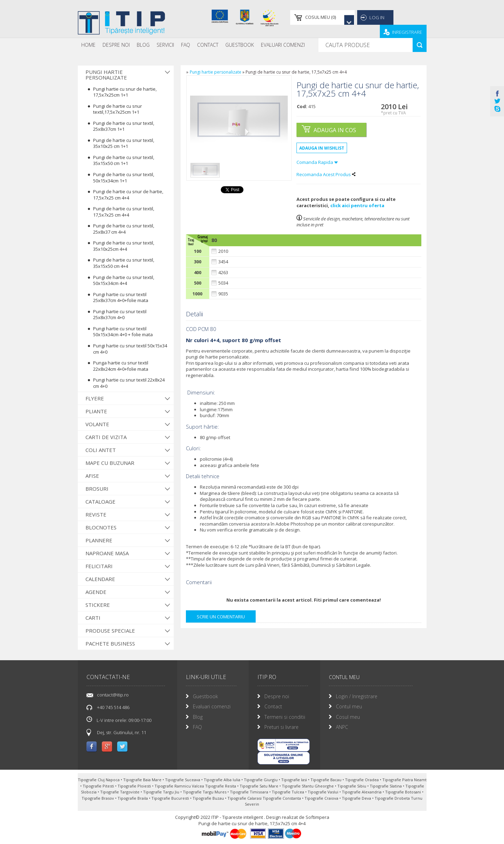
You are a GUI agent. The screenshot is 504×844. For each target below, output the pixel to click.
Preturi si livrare (281, 727)
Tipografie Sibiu (352, 786)
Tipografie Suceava (183, 780)
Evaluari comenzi (212, 706)
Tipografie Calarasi (245, 798)
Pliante (96, 411)
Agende (96, 592)
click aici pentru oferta (357, 205)
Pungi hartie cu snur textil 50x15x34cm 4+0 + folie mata (123, 332)
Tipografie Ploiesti (135, 786)
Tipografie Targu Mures (205, 792)
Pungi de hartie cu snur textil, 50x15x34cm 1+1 (124, 178)
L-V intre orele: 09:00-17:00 (119, 720)
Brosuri (97, 489)
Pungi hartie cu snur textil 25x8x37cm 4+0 (120, 315)
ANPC (342, 727)
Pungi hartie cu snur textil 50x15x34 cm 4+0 (130, 349)
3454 (223, 262)
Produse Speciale (110, 631)
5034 (223, 283)
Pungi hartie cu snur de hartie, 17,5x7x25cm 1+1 (125, 92)
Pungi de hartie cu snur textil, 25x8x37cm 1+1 (124, 126)
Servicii (165, 45)
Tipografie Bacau (326, 780)
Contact (208, 45)
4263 (223, 273)
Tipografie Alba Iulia (223, 780)
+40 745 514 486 (113, 707)
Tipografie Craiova (322, 798)
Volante (97, 424)
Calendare (100, 579)
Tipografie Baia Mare (143, 780)
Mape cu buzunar (110, 463)
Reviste (96, 514)
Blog (143, 45)
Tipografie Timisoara (250, 792)
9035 (223, 294)
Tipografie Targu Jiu (162, 792)
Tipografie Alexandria (362, 792)
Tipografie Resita (221, 786)
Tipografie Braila (133, 798)
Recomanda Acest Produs (326, 174)
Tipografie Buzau (209, 798)
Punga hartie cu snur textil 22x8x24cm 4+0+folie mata (121, 366)
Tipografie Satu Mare (259, 786)
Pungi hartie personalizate (106, 75)
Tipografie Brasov (98, 798)
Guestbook (240, 45)
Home (88, 45)
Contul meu (349, 706)
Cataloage (100, 502)
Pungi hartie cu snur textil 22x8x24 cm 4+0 (129, 383)
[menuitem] (88, 45)
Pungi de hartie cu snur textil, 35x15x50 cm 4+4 (124, 263)
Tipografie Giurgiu (261, 780)
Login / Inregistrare (357, 696)
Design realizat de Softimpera (298, 817)
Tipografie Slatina (386, 786)
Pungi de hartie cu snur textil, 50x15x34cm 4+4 (124, 280)
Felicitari (99, 566)
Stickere (98, 605)
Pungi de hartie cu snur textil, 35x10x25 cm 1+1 (124, 143)
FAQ (186, 45)
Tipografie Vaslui (324, 792)
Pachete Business (110, 643)
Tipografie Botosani (404, 792)
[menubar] (193, 45)
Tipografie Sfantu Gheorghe (308, 786)
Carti (93, 618)
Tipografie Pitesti (99, 786)
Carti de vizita (106, 437)
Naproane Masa (107, 553)
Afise (92, 476)
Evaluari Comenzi (283, 45)
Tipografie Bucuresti (171, 798)
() (307, 17)
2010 (223, 251)
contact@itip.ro (113, 695)
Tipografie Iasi (295, 780)
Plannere (99, 540)
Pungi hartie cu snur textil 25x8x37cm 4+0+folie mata (121, 297)
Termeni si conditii (285, 717)
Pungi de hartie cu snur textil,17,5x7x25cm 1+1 (118, 109)
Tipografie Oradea (362, 780)
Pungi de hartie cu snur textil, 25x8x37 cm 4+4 (124, 229)
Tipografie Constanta (282, 798)
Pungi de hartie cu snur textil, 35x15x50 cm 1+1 (124, 160)
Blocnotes (101, 527)
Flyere (95, 398)
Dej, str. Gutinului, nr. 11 (122, 732)
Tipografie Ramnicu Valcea (180, 786)
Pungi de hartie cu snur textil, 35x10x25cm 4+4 (124, 246)
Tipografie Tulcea (288, 792)
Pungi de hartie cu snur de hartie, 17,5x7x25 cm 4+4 (128, 195)
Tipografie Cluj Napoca (99, 780)
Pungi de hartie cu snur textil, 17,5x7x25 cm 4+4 (124, 212)
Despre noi (116, 45)
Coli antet (101, 450)
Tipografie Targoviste (120, 792)
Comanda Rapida (317, 162)
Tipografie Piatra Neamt (404, 780)
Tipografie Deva (357, 798)
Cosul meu (348, 717)
